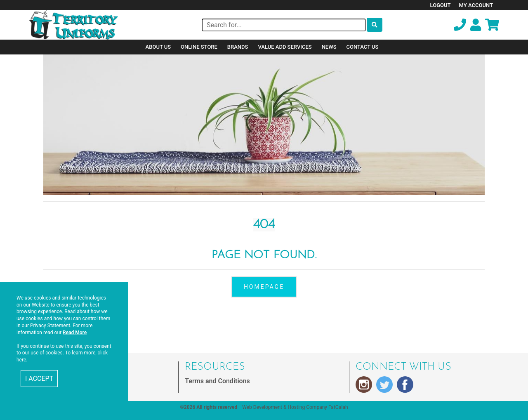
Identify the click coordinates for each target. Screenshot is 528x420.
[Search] (284, 25)
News (329, 47)
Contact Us (363, 47)
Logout (441, 5)
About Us (158, 47)
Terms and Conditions (217, 381)
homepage (264, 287)
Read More (75, 333)
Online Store (199, 47)
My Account (476, 5)
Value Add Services (285, 47)
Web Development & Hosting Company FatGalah (295, 407)
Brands (238, 47)
